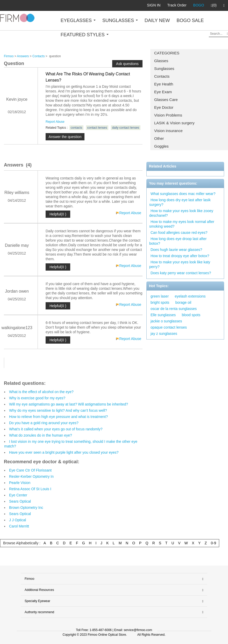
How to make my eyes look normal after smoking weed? (182, 224)
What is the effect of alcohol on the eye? (41, 392)
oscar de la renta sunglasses (174, 309)
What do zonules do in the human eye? (41, 435)
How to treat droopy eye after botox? (180, 256)
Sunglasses (164, 68)
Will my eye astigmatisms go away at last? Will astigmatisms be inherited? (69, 404)
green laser (160, 296)
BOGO (199, 5)
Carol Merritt (19, 526)
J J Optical (17, 520)
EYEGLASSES (78, 20)
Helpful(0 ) (58, 214)
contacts (77, 128)
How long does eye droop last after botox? (178, 241)
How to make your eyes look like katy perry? (180, 264)
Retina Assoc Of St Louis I (30, 489)
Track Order (177, 5)
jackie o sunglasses (166, 321)
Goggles (161, 146)
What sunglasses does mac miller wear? (183, 194)
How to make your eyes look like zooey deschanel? (181, 213)
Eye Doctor (164, 107)
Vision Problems (168, 115)
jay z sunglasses (164, 334)
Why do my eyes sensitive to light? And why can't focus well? (58, 410)
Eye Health (164, 84)
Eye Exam (163, 92)
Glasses (161, 61)
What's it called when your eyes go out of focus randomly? (56, 429)
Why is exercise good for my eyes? (37, 398)
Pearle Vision (20, 483)
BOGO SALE (190, 20)
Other (159, 138)
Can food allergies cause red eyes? (179, 233)
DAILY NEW (157, 20)
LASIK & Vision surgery (174, 123)
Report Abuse (55, 122)
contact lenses (97, 128)
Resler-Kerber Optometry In (31, 476)
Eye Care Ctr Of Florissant (30, 470)
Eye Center (18, 495)
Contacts (162, 76)
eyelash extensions (190, 296)
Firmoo (9, 56)
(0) (214, 5)
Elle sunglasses (163, 315)
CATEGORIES (167, 53)
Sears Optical (20, 501)
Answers (23, 56)
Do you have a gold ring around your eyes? (44, 423)
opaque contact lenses (169, 327)
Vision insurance (168, 131)
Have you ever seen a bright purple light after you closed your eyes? (64, 452)
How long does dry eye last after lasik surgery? (180, 202)
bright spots (160, 302)
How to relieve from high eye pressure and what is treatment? (58, 417)
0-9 (213, 543)
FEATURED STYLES (85, 35)
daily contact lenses (126, 128)
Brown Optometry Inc (26, 508)
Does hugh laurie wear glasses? (176, 250)
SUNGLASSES (120, 20)
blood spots (191, 315)
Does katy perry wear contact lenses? (181, 273)
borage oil (183, 302)
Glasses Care (166, 100)
